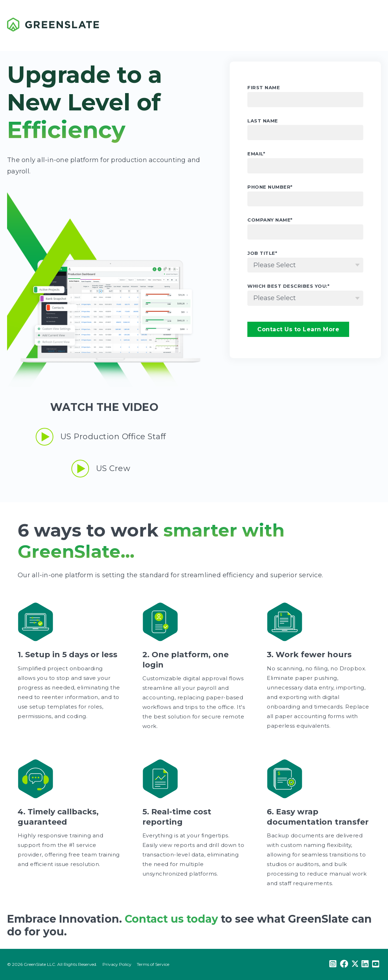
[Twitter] (355, 964)
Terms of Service (153, 964)
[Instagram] (333, 964)
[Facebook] (344, 964)
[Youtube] (376, 964)
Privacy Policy (117, 964)
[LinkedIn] (365, 964)
